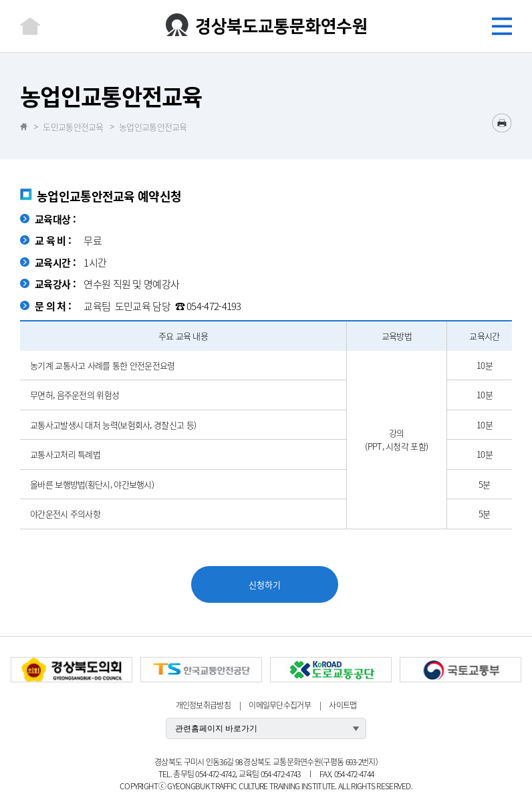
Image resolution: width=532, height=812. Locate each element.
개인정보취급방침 (203, 705)
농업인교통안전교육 (153, 127)
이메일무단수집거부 (280, 705)
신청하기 (265, 584)
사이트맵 (343, 705)
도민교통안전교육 (73, 127)
